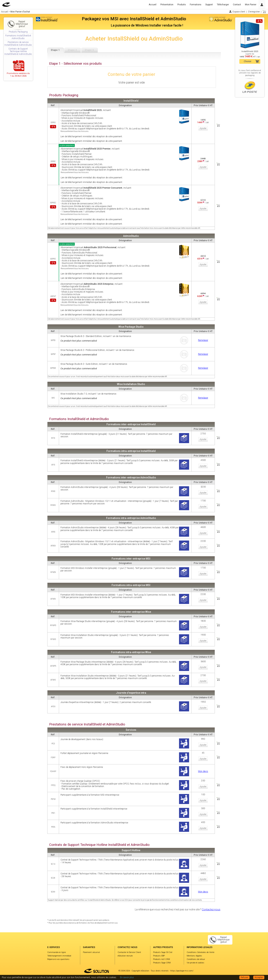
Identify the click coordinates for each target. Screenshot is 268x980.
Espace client (239, 12)
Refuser (244, 977)
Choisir (248, 61)
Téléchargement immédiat (59, 956)
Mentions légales (194, 956)
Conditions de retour (196, 959)
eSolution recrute (125, 956)
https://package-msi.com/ (182, 971)
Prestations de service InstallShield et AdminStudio (18, 43)
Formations (196, 5)
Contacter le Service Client (129, 952)
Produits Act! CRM (161, 959)
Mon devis (203, 771)
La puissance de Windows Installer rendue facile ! (147, 25)
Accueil (153, 5)
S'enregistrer (254, 12)
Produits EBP (159, 956)
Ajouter (203, 128)
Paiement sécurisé (91, 952)
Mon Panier (251, 5)
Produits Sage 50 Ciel (163, 952)
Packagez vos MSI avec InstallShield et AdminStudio (134, 19)
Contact (237, 5)
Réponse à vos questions (58, 959)
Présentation (167, 5)
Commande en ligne (57, 952)
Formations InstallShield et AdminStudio (18, 37)
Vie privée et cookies (195, 963)
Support (209, 5)
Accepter (259, 977)
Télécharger (223, 5)
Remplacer (203, 340)
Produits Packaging (18, 32)
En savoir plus (127, 977)
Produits (182, 5)
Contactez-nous (211, 909)
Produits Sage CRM (162, 963)
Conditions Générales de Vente (200, 952)
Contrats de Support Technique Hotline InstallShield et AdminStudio (18, 51)
